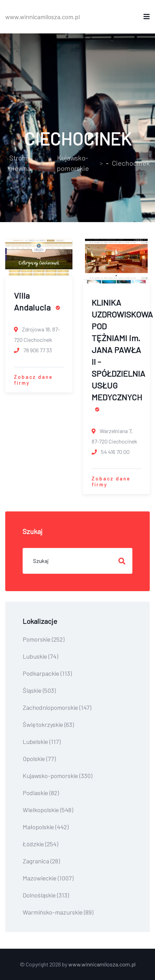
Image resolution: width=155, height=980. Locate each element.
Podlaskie (41, 793)
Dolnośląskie (46, 895)
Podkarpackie (47, 673)
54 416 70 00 (111, 452)
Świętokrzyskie (48, 724)
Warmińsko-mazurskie (58, 912)
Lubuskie (40, 656)
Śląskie (39, 690)
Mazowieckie (48, 878)
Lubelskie (42, 742)
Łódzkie (40, 844)
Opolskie (39, 759)
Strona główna (19, 163)
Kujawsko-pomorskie (73, 163)
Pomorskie (44, 639)
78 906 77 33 (33, 350)
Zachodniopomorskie (57, 707)
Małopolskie (46, 827)
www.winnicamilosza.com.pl (42, 17)
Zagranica (41, 861)
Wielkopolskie (48, 810)
